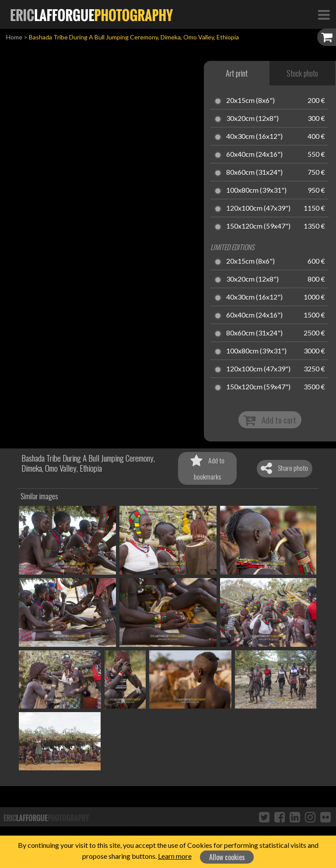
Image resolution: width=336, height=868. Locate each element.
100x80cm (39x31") (256, 191)
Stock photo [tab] (302, 73)
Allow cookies (227, 857)
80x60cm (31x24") (254, 173)
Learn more (175, 856)
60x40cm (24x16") (254, 155)
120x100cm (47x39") (258, 208)
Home (14, 37)
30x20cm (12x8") (252, 119)
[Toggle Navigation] (324, 14)
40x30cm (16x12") (254, 137)
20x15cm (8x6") (250, 101)
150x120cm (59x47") (258, 226)
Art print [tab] (237, 73)
